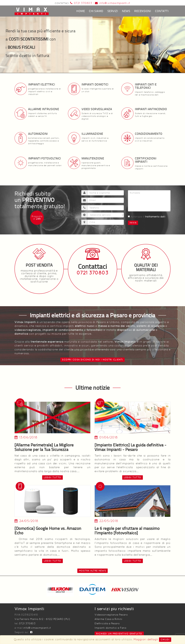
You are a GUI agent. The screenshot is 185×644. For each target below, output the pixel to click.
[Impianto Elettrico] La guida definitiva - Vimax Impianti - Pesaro (130, 447)
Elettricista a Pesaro (107, 623)
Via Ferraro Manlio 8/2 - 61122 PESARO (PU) (42, 619)
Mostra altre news (93, 571)
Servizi (113, 11)
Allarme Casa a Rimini (108, 619)
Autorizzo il (147, 217)
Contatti (162, 11)
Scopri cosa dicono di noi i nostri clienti (92, 360)
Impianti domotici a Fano (110, 628)
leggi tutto (52, 477)
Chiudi (165, 640)
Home (81, 11)
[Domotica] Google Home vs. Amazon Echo (48, 530)
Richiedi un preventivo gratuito (119, 634)
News (126, 11)
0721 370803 (81, 3)
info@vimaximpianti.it (113, 3)
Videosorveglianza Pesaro (111, 615)
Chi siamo (96, 11)
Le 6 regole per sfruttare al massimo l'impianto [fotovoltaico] (127, 530)
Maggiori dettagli (146, 639)
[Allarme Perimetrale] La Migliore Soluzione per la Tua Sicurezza (44, 447)
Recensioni (143, 11)
